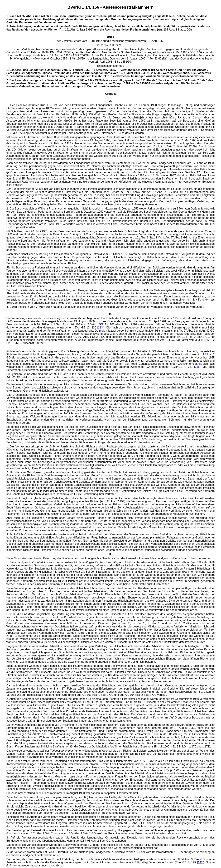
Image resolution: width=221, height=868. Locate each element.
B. (110, 314)
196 (200, 862)
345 (197, 367)
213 (100, 328)
